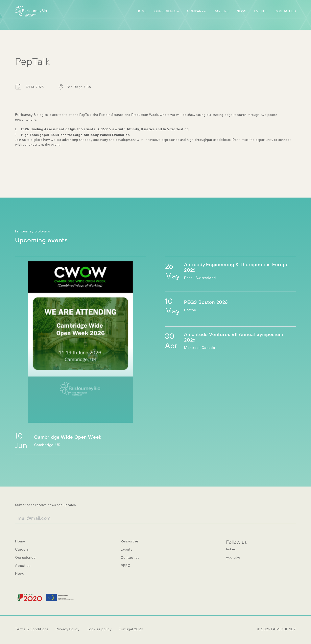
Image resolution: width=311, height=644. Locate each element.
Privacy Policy (67, 629)
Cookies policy (99, 629)
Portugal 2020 (131, 629)
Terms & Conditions (32, 629)
